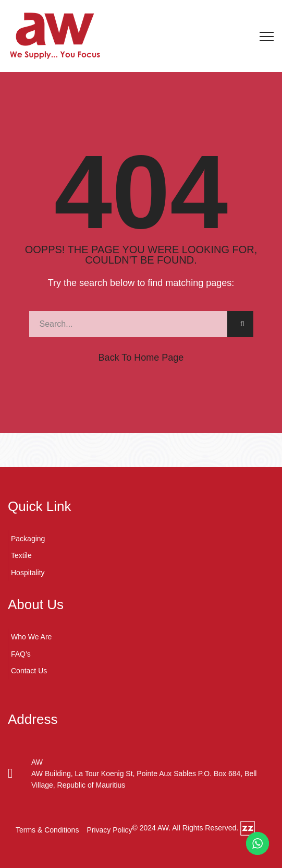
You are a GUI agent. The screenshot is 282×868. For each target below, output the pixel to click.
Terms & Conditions (47, 830)
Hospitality (28, 573)
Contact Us (29, 671)
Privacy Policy (109, 830)
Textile (21, 555)
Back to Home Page (141, 358)
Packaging (28, 539)
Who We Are (31, 637)
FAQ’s (21, 654)
